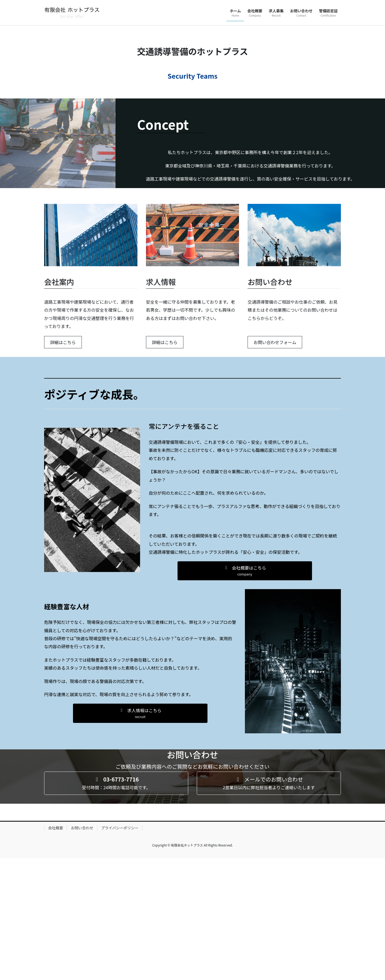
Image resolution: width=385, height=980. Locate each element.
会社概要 (56, 950)
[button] (245, 692)
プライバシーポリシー (120, 950)
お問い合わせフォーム (275, 464)
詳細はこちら (63, 464)
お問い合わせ (82, 950)
